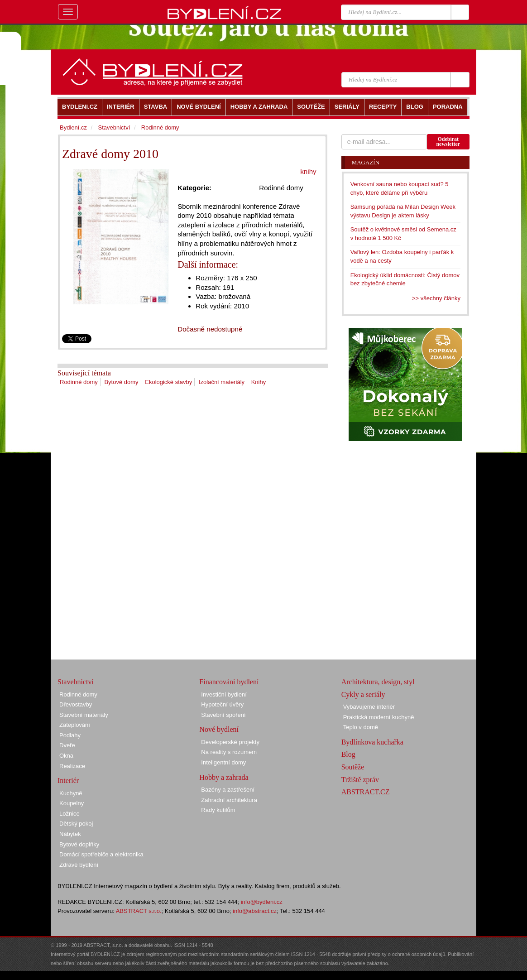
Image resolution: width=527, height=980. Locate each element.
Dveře (67, 745)
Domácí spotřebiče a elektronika (101, 854)
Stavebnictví (114, 127)
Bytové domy (121, 382)
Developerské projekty (230, 742)
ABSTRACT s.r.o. (139, 911)
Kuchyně (71, 793)
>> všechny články (436, 298)
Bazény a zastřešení (228, 790)
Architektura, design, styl (378, 682)
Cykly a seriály (363, 694)
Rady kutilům (218, 810)
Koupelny (72, 803)
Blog (348, 754)
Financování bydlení (229, 682)
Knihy (259, 382)
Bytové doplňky (79, 844)
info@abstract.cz (255, 911)
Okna (66, 756)
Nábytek (70, 834)
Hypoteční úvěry (222, 704)
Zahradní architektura (229, 800)
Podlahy (70, 735)
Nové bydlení (219, 729)
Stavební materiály (84, 715)
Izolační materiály (222, 382)
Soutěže (353, 767)
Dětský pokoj (76, 824)
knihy (308, 171)
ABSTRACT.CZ (366, 792)
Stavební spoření (223, 715)
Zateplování (75, 725)
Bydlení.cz (73, 127)
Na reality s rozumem (229, 752)
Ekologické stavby (168, 382)
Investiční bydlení (224, 694)
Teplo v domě (361, 727)
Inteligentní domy (223, 762)
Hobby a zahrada (224, 777)
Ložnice (69, 814)
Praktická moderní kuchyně (379, 717)
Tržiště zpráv (360, 780)
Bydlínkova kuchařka (372, 742)
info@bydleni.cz (262, 902)
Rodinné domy (79, 382)
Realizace (72, 766)
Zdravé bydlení (79, 865)
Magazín (366, 162)
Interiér (68, 781)
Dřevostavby (76, 704)
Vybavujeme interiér (369, 707)
